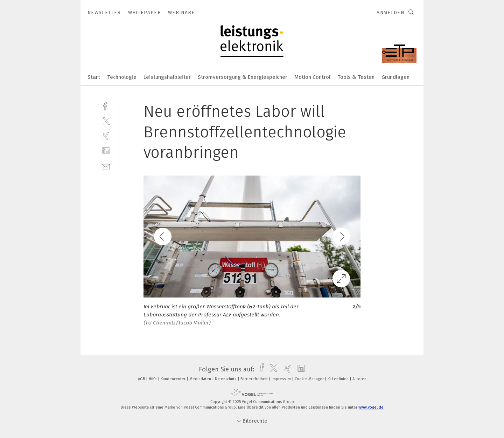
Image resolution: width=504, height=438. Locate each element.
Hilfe (153, 379)
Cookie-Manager (310, 379)
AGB (142, 379)
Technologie (122, 77)
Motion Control (312, 77)
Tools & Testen (356, 77)
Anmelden (390, 12)
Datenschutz (226, 379)
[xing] (106, 136)
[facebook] (106, 106)
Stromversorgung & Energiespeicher (243, 77)
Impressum (282, 379)
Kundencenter (174, 379)
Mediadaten (201, 379)
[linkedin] (106, 151)
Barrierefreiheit (255, 379)
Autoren (359, 379)
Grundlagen (395, 77)
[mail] (106, 166)
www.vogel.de (371, 407)
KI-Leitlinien (339, 379)
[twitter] (106, 121)
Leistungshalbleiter (167, 77)
